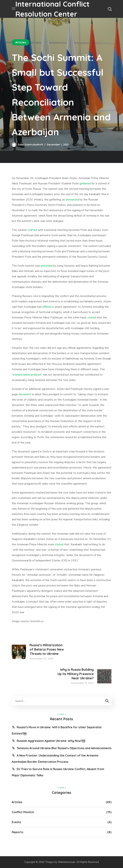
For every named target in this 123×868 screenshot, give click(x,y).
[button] (110, 9)
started (32, 230)
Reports (17, 832)
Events (16, 822)
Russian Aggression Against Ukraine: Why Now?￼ (51, 741)
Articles (21, 42)
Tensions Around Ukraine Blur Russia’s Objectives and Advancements (64, 748)
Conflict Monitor (23, 812)
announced (72, 200)
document (25, 394)
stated (92, 318)
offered (47, 307)
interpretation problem (27, 375)
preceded (47, 266)
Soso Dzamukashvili (31, 145)
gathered (85, 183)
